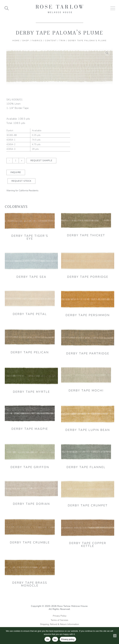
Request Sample (41, 161)
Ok (47, 639)
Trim (62, 41)
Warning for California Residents (22, 191)
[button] (107, 53)
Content (51, 41)
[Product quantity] (16, 161)
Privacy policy (68, 639)
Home (16, 41)
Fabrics (37, 41)
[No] (115, 636)
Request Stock (21, 181)
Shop (26, 41)
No (55, 639)
